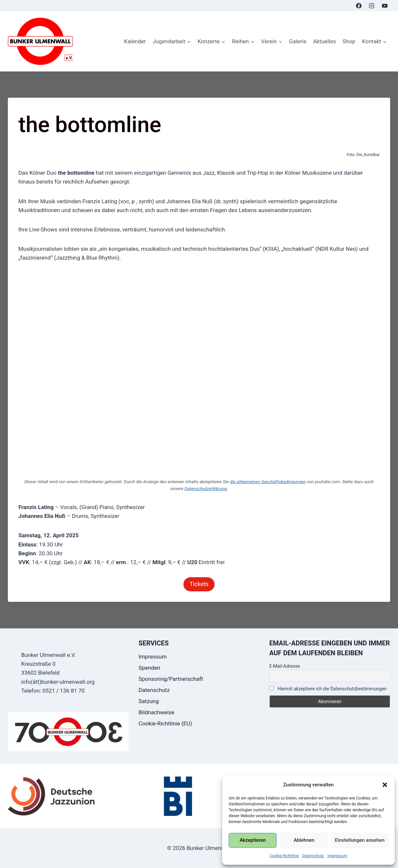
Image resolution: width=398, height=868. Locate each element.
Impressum (337, 856)
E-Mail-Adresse (285, 666)
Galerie (298, 41)
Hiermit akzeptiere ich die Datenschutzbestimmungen (328, 689)
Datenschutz (313, 856)
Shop (349, 41)
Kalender (135, 41)
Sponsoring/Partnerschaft (171, 679)
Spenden (149, 668)
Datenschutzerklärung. (206, 488)
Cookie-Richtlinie (284, 856)
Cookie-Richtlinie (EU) (165, 723)
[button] (385, 785)
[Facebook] (359, 6)
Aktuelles (325, 41)
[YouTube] (385, 6)
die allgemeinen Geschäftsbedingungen (268, 482)
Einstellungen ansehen (360, 840)
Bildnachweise (156, 712)
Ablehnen (304, 840)
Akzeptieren (253, 840)
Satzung (149, 701)
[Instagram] (372, 6)
